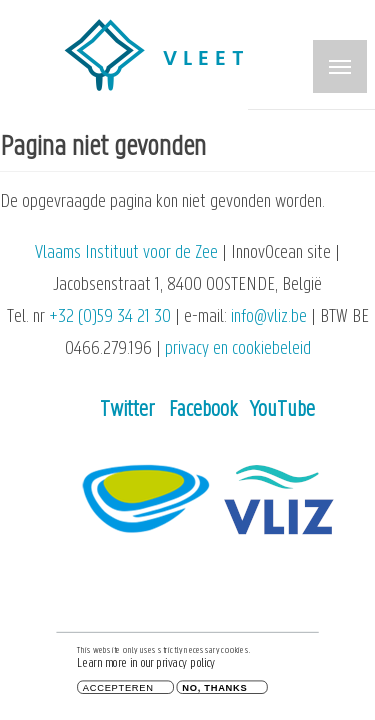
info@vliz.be (269, 317)
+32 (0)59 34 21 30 (110, 317)
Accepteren (118, 689)
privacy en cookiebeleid (238, 349)
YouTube (282, 410)
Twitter (127, 410)
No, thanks (214, 689)
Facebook (203, 410)
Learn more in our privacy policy (146, 666)
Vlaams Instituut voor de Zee (126, 253)
